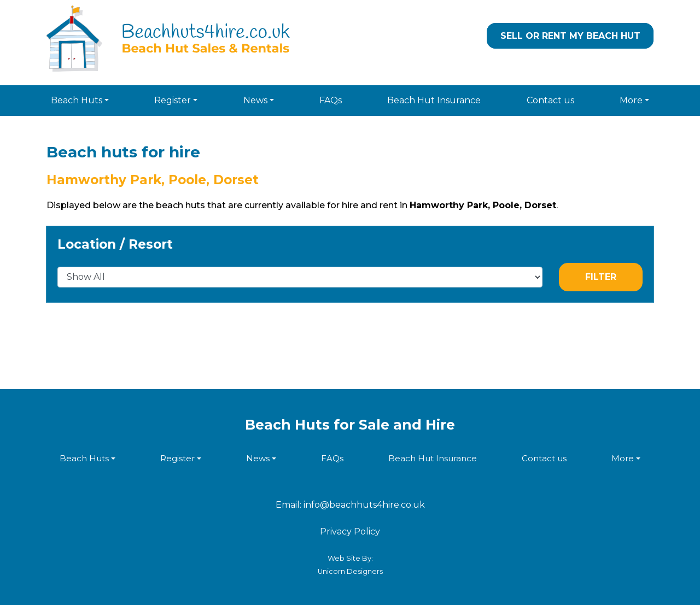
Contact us (550, 100)
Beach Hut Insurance (434, 100)
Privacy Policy (350, 531)
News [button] (255, 100)
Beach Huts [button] (77, 100)
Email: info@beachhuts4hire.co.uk (350, 505)
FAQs (331, 100)
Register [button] (173, 100)
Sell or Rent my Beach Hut (570, 36)
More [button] (631, 100)
